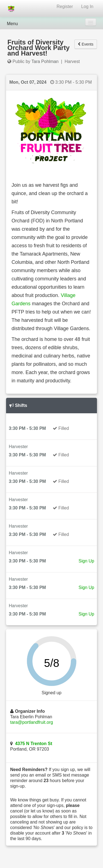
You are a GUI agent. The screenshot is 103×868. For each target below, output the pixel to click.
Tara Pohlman (45, 61)
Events (86, 44)
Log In (87, 6)
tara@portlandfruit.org (32, 722)
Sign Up (86, 561)
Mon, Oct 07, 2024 (28, 82)
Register (65, 6)
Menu (12, 24)
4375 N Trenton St (34, 744)
